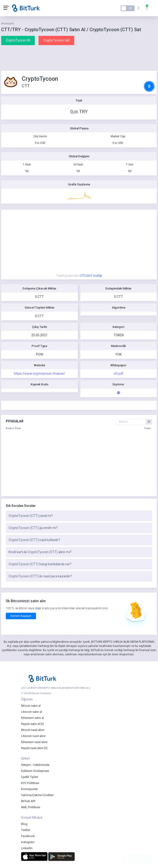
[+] (42, 724)
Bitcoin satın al (31, 706)
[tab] (79, 516)
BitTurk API (28, 801)
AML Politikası (31, 807)
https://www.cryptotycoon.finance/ (40, 373)
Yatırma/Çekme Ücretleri (37, 795)
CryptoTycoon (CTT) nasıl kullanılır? (34, 540)
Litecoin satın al (32, 712)
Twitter (26, 830)
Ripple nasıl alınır (32, 748)
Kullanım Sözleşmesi (35, 771)
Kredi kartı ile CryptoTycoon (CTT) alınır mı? (40, 552)
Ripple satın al (31, 724)
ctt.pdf (119, 373)
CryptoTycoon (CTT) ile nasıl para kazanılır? (40, 576)
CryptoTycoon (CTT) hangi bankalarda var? (40, 564)
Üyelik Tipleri (30, 777)
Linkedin (27, 848)
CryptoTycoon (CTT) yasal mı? (31, 516)
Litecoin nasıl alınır (33, 736)
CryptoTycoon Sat (56, 40)
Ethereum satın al (32, 718)
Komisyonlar (29, 789)
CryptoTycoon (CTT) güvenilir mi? (33, 528)
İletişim (26, 765)
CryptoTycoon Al (18, 40)
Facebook (28, 836)
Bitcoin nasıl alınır (33, 730)
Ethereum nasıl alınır (34, 742)
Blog (24, 824)
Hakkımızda (41, 765)
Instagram (28, 842)
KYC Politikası (30, 783)
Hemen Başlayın (21, 616)
